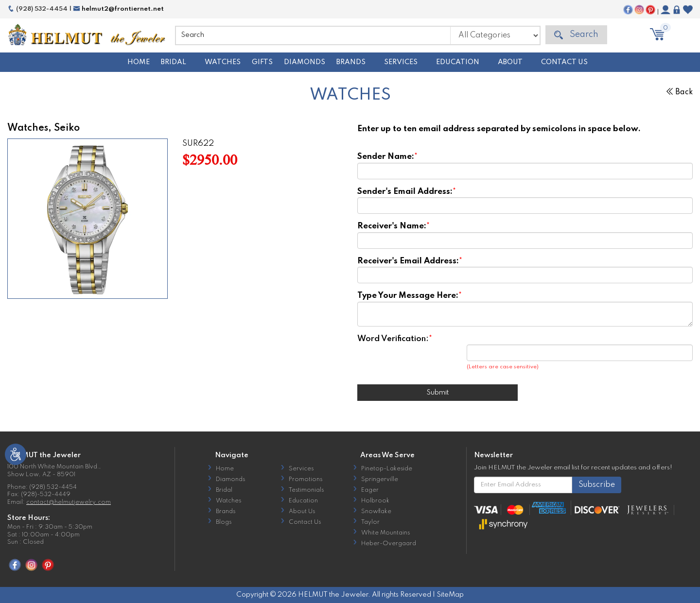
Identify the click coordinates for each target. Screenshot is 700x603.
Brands (351, 62)
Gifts (262, 62)
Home (139, 62)
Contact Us (564, 62)
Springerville (380, 480)
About (510, 62)
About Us (302, 512)
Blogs (224, 522)
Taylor (370, 522)
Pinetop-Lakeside (387, 469)
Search (576, 35)
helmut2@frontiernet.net (118, 9)
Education (458, 62)
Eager (370, 490)
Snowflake (376, 512)
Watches (223, 62)
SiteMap (450, 595)
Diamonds (305, 62)
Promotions (306, 480)
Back (680, 92)
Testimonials (306, 490)
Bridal (174, 62)
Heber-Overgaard (389, 544)
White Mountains (385, 533)
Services (401, 62)
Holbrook (375, 501)
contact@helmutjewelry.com (69, 502)
